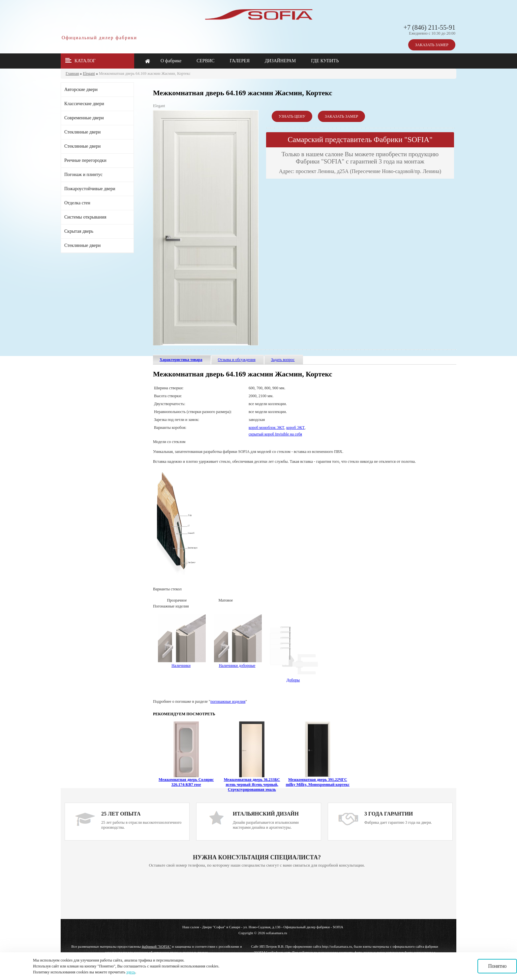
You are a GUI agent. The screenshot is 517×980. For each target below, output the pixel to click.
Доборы (294, 678)
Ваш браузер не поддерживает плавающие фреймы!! (257, 894)
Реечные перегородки (85, 160)
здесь (131, 972)
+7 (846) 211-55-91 (429, 27)
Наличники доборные (238, 663)
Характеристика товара (181, 360)
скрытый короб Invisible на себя (275, 434)
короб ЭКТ (295, 428)
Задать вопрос (283, 360)
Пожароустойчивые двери (90, 189)
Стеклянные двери (82, 132)
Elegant (89, 74)
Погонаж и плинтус (83, 175)
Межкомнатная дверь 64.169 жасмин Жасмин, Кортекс (145, 74)
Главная (72, 74)
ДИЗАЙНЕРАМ (280, 61)
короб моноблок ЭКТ (266, 428)
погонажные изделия (228, 701)
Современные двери (84, 118)
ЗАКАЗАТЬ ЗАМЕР (432, 45)
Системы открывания (85, 217)
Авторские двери (81, 89)
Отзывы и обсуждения (237, 360)
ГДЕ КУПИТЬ (325, 61)
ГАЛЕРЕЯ (240, 61)
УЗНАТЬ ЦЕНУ (292, 116)
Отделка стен (77, 203)
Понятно (497, 966)
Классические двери (84, 104)
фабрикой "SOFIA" (156, 946)
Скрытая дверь (79, 231)
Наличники (181, 666)
